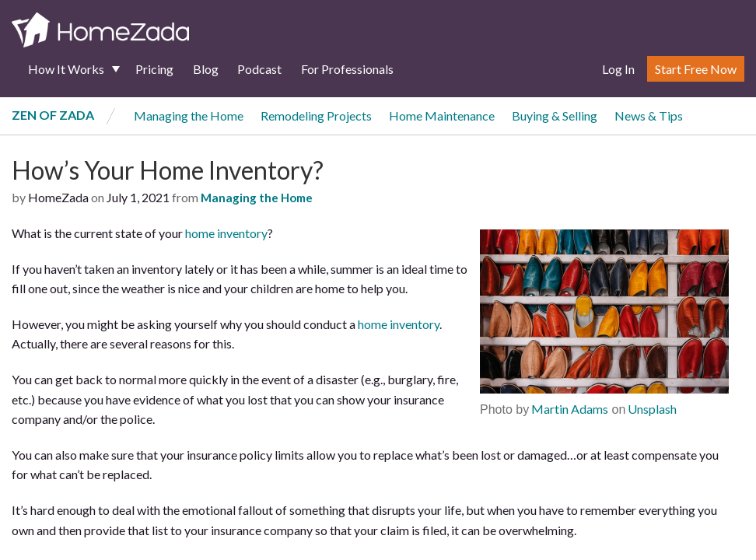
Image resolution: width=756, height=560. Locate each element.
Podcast (259, 69)
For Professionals (347, 69)
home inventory (226, 233)
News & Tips (649, 115)
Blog (206, 69)
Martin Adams (569, 409)
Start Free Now (696, 69)
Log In (618, 69)
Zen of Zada (53, 115)
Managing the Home (189, 115)
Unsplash (651, 409)
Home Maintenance (442, 115)
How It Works (66, 69)
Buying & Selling (555, 115)
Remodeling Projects (316, 115)
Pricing (154, 69)
